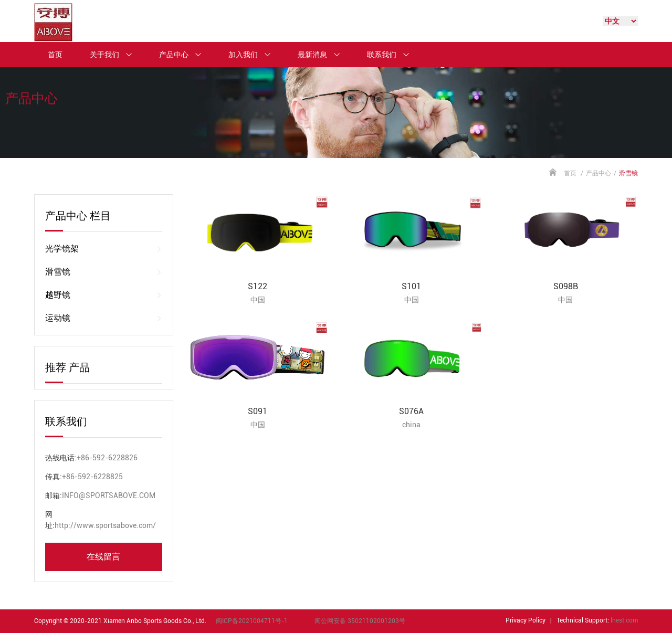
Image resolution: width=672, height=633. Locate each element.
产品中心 (185, 55)
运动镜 (104, 318)
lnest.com (624, 620)
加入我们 (254, 55)
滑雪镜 (104, 272)
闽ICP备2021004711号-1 (252, 621)
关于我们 (115, 55)
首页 (55, 55)
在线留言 (103, 557)
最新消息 (323, 55)
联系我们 (393, 55)
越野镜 (104, 295)
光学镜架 (104, 249)
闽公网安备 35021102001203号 (360, 621)
